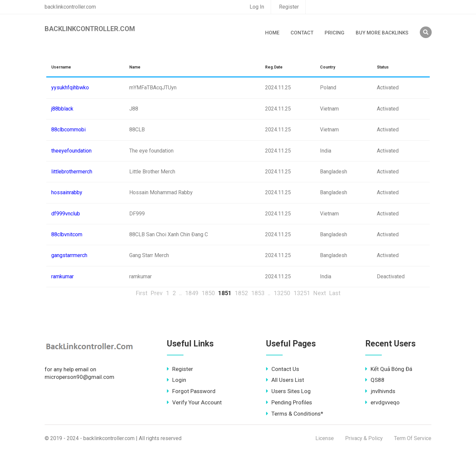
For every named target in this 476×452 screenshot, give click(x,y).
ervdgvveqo (382, 402)
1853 (258, 293)
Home (272, 33)
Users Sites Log (288, 391)
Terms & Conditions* (295, 414)
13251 (302, 293)
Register (289, 7)
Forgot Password (191, 391)
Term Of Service (413, 438)
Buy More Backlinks (382, 33)
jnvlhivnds (380, 391)
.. (180, 293)
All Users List (285, 380)
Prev (157, 293)
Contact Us (283, 369)
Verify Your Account (194, 402)
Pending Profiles (289, 402)
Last (335, 293)
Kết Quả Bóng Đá (389, 369)
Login (177, 380)
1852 (241, 293)
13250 (282, 293)
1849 (192, 293)
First (142, 293)
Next (320, 293)
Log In (257, 7)
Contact (302, 33)
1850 (208, 293)
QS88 (375, 380)
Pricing (335, 33)
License (325, 438)
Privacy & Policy (364, 438)
